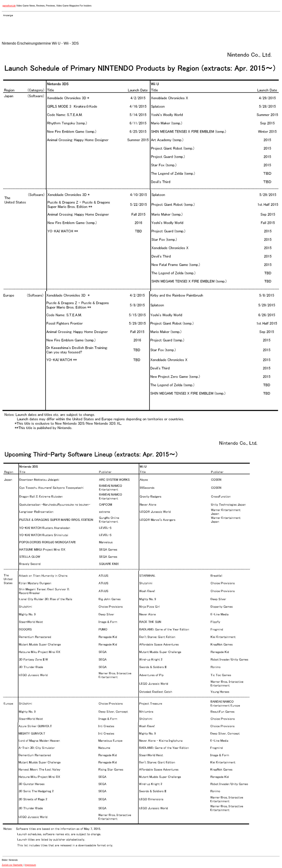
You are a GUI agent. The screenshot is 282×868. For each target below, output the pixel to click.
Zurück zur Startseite (12, 865)
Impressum (30, 865)
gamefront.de (9, 6)
